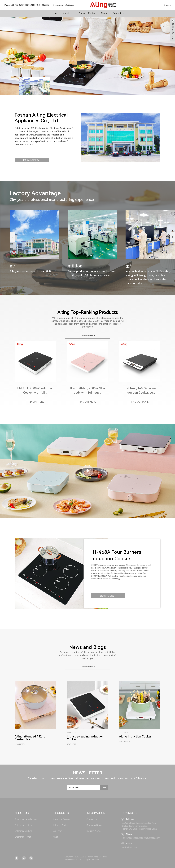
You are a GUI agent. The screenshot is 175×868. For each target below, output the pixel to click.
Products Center (87, 13)
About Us (68, 13)
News (104, 13)
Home (54, 13)
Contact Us (118, 13)
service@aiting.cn (67, 5)
